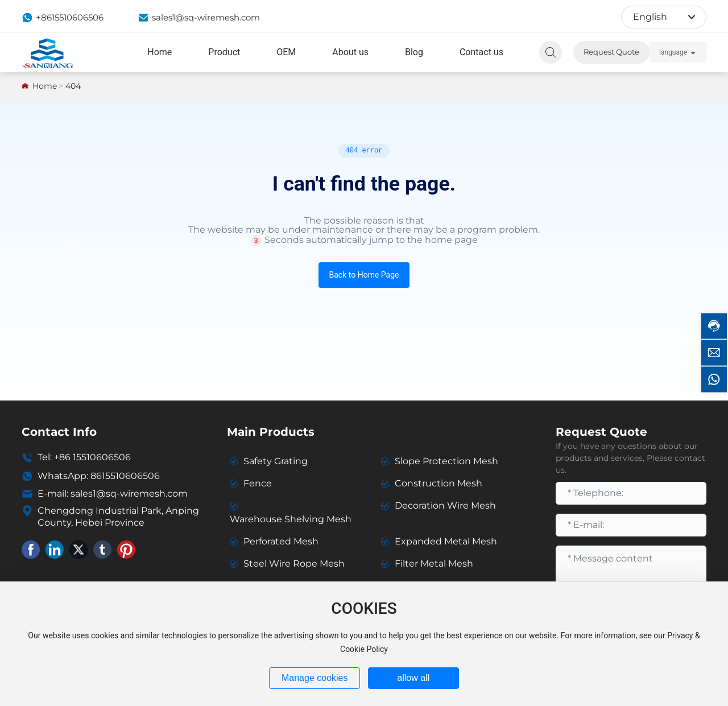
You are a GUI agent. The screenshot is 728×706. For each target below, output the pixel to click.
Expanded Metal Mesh (446, 541)
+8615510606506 (63, 18)
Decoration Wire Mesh (445, 505)
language (673, 52)
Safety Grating (276, 461)
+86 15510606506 (92, 457)
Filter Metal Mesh (434, 563)
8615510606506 (125, 476)
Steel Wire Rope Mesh (294, 563)
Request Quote (611, 52)
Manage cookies (315, 678)
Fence (258, 483)
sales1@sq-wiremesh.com (199, 18)
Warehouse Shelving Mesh (291, 519)
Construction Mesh (439, 483)
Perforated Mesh (281, 541)
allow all (413, 678)
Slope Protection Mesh (446, 461)
